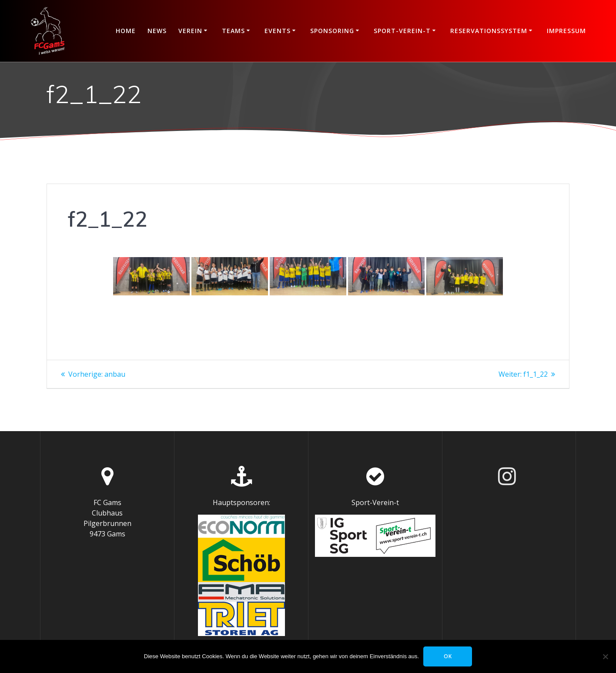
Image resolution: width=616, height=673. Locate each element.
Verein (190, 31)
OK (448, 656)
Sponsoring (332, 31)
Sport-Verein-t (402, 31)
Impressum (566, 31)
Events (278, 31)
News (157, 31)
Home (126, 31)
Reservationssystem (489, 31)
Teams (233, 31)
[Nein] (605, 656)
